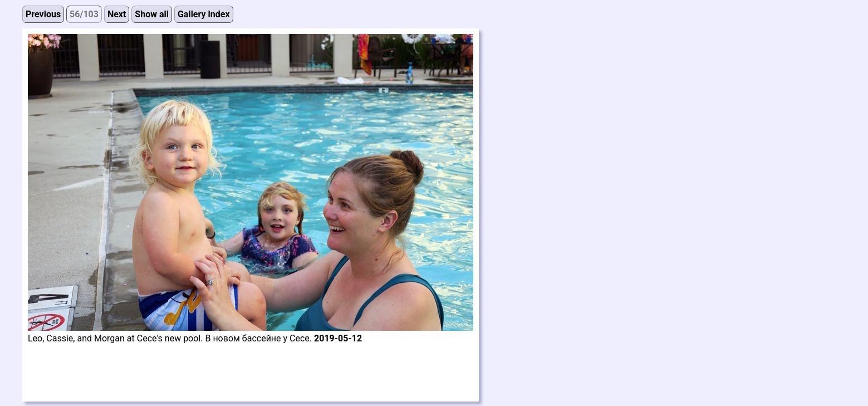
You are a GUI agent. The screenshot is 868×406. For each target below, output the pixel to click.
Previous (43, 14)
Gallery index (204, 14)
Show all (152, 14)
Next (117, 14)
